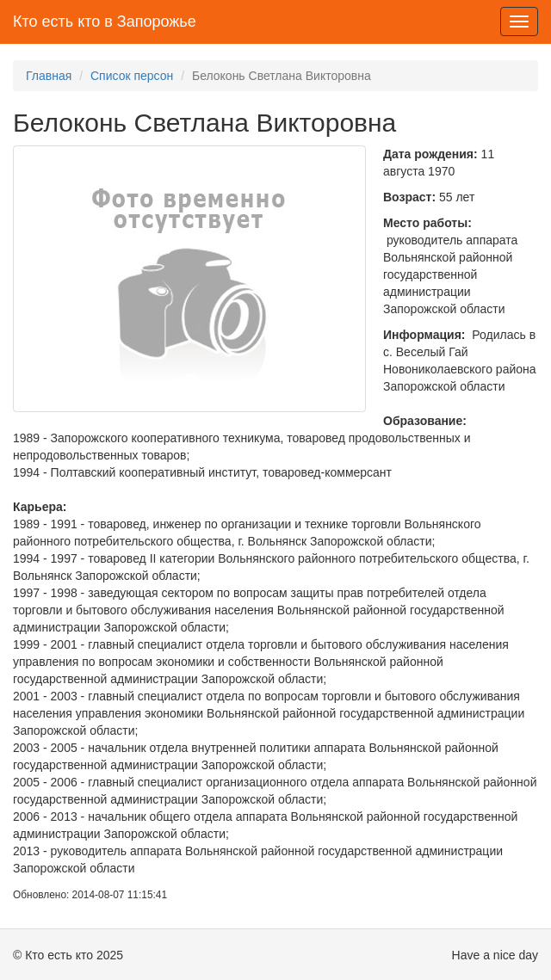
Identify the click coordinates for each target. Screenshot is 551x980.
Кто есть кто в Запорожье (105, 22)
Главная (49, 76)
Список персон (132, 76)
